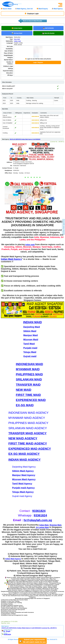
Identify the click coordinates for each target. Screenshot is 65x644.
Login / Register (38, 61)
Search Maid (6, 9)
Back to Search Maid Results (32, 21)
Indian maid (17, 41)
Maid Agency (57, 9)
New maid (17, 39)
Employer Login (32, 13)
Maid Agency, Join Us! (24, 9)
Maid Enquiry (42, 9)
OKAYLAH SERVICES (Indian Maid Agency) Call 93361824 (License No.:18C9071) (29, 624)
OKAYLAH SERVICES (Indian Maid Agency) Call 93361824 (25, 136)
